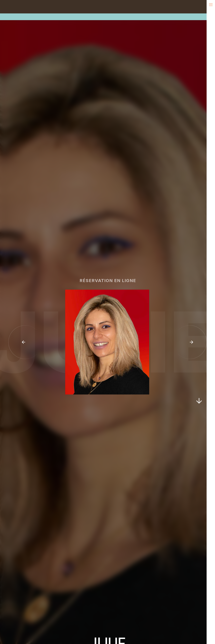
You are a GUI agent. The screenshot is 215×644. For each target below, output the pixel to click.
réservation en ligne (111, 281)
